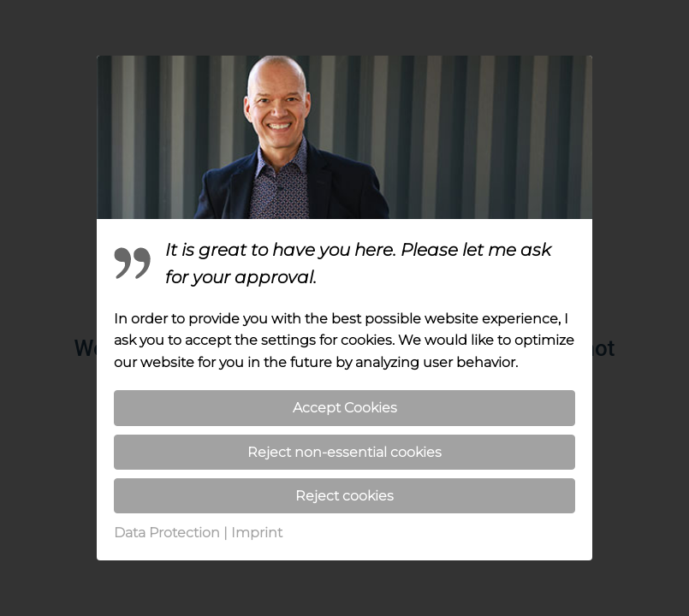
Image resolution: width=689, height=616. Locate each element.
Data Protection (167, 533)
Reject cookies (344, 496)
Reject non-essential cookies (344, 452)
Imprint (257, 533)
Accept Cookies (345, 408)
